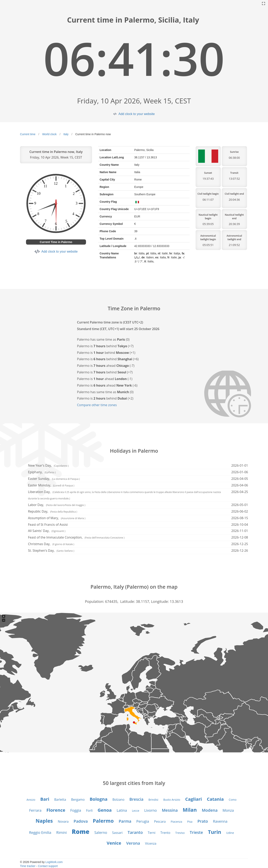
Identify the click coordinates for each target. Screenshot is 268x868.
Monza (228, 810)
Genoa (105, 810)
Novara (63, 821)
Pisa (190, 822)
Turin (215, 832)
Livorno (150, 810)
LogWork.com (54, 862)
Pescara (160, 821)
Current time (28, 134)
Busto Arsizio (172, 800)
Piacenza (176, 822)
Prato (203, 821)
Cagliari (193, 799)
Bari (45, 799)
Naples (44, 821)
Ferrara (35, 810)
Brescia (136, 799)
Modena (210, 810)
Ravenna (220, 821)
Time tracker (28, 866)
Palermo (103, 821)
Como (233, 800)
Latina (122, 810)
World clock (49, 134)
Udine (230, 833)
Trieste (196, 832)
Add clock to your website (136, 114)
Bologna (98, 799)
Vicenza (151, 843)
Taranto (135, 832)
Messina (170, 810)
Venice (114, 843)
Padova (81, 821)
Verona (133, 843)
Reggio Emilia (40, 832)
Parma (125, 821)
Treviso (180, 833)
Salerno (101, 832)
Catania (215, 799)
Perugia (143, 821)
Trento (165, 833)
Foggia (76, 810)
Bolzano (118, 800)
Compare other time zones (97, 405)
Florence (56, 810)
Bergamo (78, 800)
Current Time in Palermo (56, 242)
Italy (66, 134)
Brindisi (153, 800)
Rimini (61, 832)
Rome (81, 832)
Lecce (136, 811)
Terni (152, 833)
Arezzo (31, 800)
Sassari (117, 833)
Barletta (60, 800)
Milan (190, 810)
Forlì (89, 810)
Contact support (48, 866)
